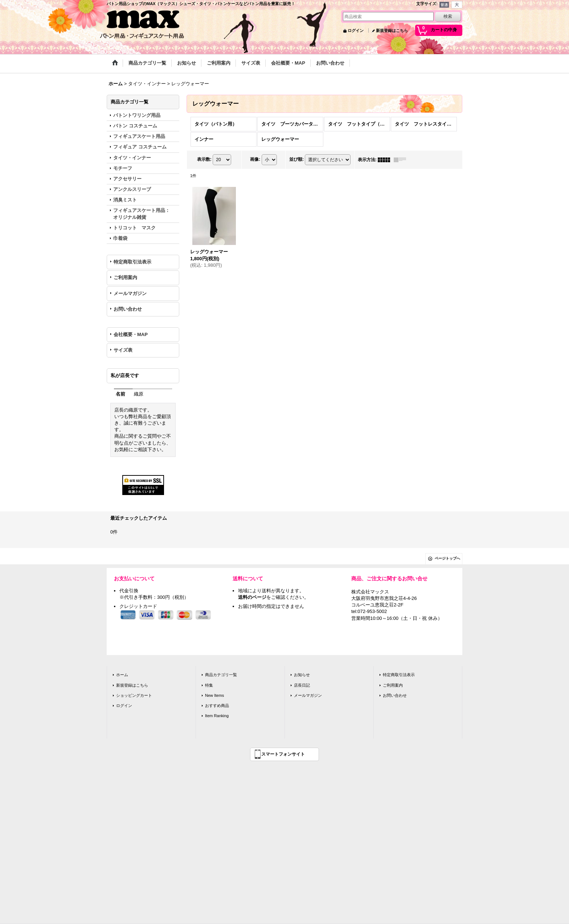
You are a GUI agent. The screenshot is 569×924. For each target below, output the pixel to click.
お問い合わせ (128, 309)
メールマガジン (130, 293)
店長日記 (302, 685)
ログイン (356, 30)
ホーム (122, 675)
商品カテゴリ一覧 (221, 675)
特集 (209, 685)
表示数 (204, 159)
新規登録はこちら (392, 30)
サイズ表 (123, 350)
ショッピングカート (134, 695)
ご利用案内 (125, 277)
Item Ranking (217, 716)
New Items (214, 695)
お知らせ (302, 675)
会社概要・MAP (131, 334)
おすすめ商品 (217, 706)
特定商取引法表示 (132, 262)
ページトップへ (447, 558)
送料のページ (252, 597)
